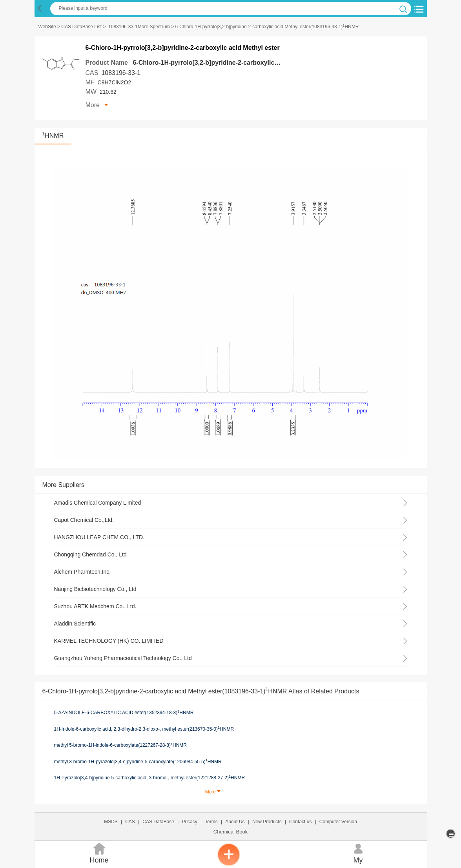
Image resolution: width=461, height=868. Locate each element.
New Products (267, 822)
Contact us (300, 822)
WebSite (47, 27)
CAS (130, 822)
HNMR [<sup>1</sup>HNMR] (53, 136)
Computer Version (338, 822)
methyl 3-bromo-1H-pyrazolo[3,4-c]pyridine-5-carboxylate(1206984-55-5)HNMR (138, 761)
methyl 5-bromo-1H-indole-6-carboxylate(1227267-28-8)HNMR (121, 745)
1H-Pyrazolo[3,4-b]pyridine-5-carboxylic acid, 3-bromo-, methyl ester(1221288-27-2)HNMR (150, 778)
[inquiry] (229, 864)
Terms (211, 822)
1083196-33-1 (121, 73)
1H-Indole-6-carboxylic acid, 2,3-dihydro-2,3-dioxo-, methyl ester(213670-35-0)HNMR (144, 729)
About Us (235, 822)
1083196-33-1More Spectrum (139, 27)
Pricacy (189, 822)
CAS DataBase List (81, 27)
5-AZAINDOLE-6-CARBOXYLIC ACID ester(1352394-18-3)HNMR (124, 713)
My (358, 852)
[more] (451, 834)
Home (99, 852)
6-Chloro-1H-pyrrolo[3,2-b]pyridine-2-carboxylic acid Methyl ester (230, 63)
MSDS (111, 822)
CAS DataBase (158, 822)
